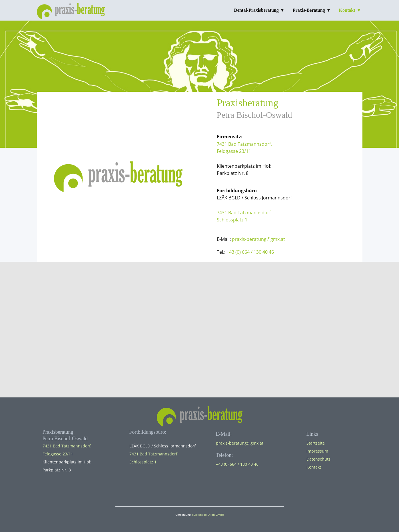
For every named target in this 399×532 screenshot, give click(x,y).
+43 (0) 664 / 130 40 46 (250, 252)
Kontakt (347, 10)
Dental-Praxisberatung (256, 10)
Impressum (317, 451)
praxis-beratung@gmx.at (258, 239)
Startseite (316, 443)
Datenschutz (318, 459)
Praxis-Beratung (309, 10)
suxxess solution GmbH (208, 515)
